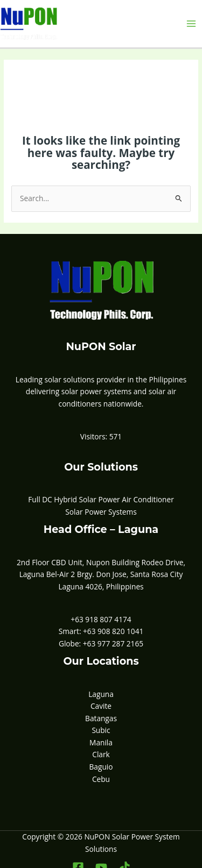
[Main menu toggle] (191, 24)
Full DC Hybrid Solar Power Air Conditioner (101, 499)
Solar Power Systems (101, 512)
